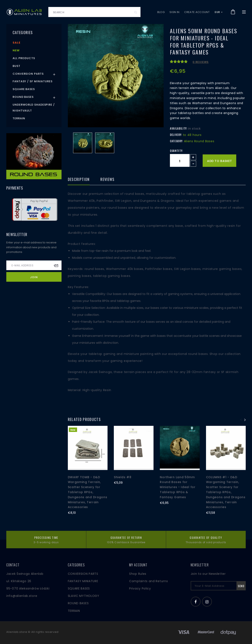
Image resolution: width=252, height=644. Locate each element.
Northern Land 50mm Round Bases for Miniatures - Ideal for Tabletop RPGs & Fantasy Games (178, 487)
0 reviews (201, 62)
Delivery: (176, 135)
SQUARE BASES (79, 588)
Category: (176, 141)
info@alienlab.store (22, 596)
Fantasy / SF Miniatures (33, 81)
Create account (197, 12)
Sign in (174, 12)
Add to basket (219, 161)
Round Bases (23, 97)
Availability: (178, 128)
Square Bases (24, 89)
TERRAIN (74, 611)
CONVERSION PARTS (83, 574)
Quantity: (176, 151)
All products (24, 58)
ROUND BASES (78, 603)
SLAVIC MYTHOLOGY (84, 596)
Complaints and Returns (148, 581)
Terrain (19, 118)
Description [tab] (79, 180)
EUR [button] (219, 12)
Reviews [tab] (107, 180)
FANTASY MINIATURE (83, 581)
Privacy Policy (140, 588)
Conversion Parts (28, 74)
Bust (16, 66)
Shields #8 (123, 477)
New (16, 50)
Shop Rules (138, 574)
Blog (161, 12)
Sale (16, 43)
